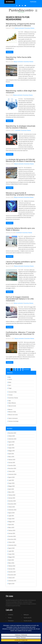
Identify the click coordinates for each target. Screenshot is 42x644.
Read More (10, 52)
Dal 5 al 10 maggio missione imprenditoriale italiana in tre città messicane (20, 299)
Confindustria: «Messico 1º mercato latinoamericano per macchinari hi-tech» (20, 334)
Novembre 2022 (12, 539)
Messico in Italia (12, 412)
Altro (10, 377)
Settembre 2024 (12, 474)
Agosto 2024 (11, 477)
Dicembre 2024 (12, 466)
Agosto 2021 (11, 584)
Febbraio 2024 (12, 495)
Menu (36, 11)
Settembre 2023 (12, 510)
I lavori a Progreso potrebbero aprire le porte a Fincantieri (21, 263)
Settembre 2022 (12, 545)
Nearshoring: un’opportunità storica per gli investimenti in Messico (20, 25)
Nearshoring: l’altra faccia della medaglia (18, 58)
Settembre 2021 (12, 581)
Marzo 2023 (11, 528)
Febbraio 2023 (12, 530)
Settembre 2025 (12, 439)
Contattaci (11, 615)
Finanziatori (11, 621)
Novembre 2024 (12, 468)
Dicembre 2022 (12, 536)
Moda (10, 382)
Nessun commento (20, 28)
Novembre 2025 (12, 433)
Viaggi (10, 388)
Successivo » (27, 369)
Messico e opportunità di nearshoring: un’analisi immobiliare (20, 194)
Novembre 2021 (12, 575)
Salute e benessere (13, 418)
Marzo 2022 (11, 563)
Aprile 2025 (11, 454)
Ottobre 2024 (12, 471)
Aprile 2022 (11, 560)
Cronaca (10, 395)
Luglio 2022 (11, 551)
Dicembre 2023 (12, 501)
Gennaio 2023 (12, 533)
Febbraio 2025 (12, 460)
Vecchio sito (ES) (28, 621)
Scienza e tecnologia (13, 421)
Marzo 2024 (11, 492)
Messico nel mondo (13, 415)
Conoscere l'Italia (12, 392)
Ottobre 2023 (12, 507)
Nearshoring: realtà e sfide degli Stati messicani (21, 92)
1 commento (17, 130)
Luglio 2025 (11, 445)
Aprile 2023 (11, 525)
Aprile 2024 (11, 489)
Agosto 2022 (11, 548)
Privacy (10, 618)
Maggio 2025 (12, 451)
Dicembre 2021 (12, 572)
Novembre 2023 (12, 504)
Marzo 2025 (11, 457)
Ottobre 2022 (12, 542)
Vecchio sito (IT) (28, 618)
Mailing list (26, 615)
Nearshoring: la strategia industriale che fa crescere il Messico (21, 127)
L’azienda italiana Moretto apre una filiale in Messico (20, 229)
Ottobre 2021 (12, 578)
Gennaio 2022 (12, 569)
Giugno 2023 (11, 519)
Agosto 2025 (11, 442)
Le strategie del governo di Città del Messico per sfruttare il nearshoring (21, 160)
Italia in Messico (12, 403)
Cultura (10, 379)
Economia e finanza (30, 28)
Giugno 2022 (11, 554)
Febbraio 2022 (12, 566)
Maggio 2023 (12, 522)
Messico (10, 410)
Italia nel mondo (12, 406)
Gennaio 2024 (12, 498)
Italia (10, 401)
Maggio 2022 (12, 557)
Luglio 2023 (11, 516)
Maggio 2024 (12, 486)
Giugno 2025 (11, 448)
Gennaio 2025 (12, 463)
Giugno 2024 (11, 483)
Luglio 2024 (11, 480)
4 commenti (19, 233)
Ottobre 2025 (12, 436)
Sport (10, 385)
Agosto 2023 (11, 513)
